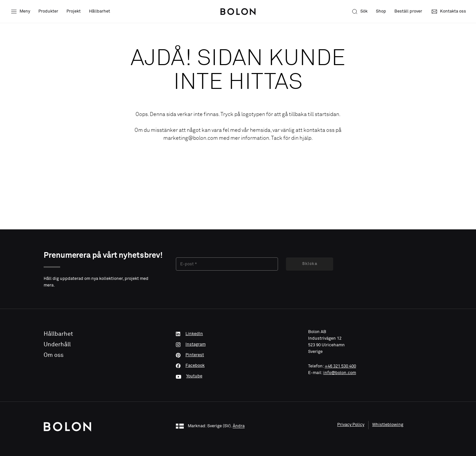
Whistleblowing (388, 425)
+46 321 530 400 (340, 366)
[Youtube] (238, 376)
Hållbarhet (99, 11)
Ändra (239, 426)
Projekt (74, 11)
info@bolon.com (340, 373)
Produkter (48, 11)
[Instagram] (238, 345)
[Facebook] (238, 366)
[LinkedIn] (238, 334)
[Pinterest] (238, 355)
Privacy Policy (351, 425)
